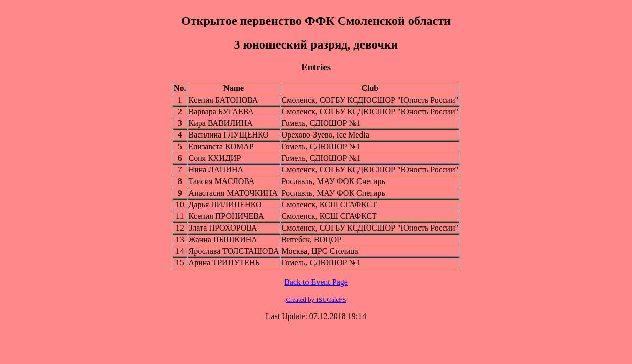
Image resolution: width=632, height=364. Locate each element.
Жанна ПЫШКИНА (223, 239)
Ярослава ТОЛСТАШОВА (234, 251)
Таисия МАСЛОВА (222, 181)
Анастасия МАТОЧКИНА (233, 193)
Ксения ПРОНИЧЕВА (227, 216)
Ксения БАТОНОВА (223, 100)
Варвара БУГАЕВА (221, 111)
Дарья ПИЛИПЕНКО (225, 204)
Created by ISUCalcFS (316, 300)
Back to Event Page (316, 282)
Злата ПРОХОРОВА (223, 228)
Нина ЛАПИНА (216, 170)
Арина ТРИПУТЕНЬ (224, 263)
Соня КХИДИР (215, 158)
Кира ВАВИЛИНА (221, 123)
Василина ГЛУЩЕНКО (229, 135)
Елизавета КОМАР (221, 146)
